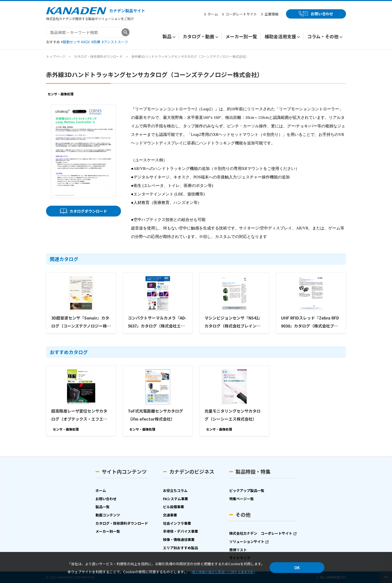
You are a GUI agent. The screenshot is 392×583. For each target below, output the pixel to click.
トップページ (56, 56)
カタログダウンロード (88, 211)
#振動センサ (71, 42)
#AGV (86, 42)
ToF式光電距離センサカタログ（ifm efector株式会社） (155, 415)
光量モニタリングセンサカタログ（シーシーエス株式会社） (232, 415)
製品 (167, 36)
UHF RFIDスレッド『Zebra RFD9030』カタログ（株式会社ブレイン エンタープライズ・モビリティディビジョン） (311, 322)
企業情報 (271, 14)
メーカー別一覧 (241, 36)
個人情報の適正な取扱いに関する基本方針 (223, 572)
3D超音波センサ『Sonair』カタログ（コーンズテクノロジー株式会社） (81, 322)
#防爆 (96, 42)
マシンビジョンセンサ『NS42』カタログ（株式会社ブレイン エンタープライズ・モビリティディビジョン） (234, 322)
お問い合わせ (322, 14)
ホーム (213, 14)
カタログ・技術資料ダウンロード (98, 56)
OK (297, 568)
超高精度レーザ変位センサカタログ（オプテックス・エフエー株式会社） (79, 415)
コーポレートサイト (241, 14)
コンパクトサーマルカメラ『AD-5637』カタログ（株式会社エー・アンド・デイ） (157, 322)
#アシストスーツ (115, 42)
